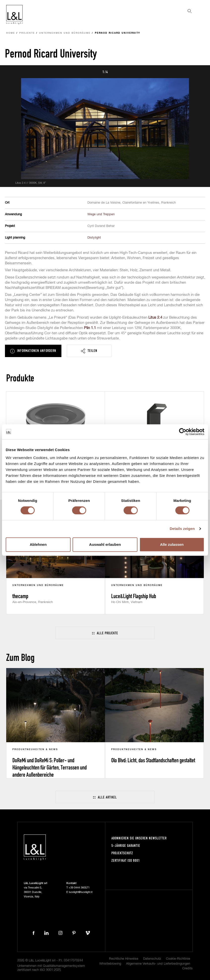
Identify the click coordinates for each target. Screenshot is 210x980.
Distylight (94, 238)
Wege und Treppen (101, 214)
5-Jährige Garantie (126, 845)
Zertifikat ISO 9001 (126, 860)
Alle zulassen (172, 544)
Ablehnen (38, 544)
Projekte (27, 33)
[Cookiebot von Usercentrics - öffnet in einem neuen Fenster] (183, 432)
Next (201, 72)
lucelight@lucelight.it (81, 892)
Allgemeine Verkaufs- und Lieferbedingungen (158, 964)
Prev (9, 72)
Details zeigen (182, 529)
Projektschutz (122, 853)
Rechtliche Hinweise (124, 959)
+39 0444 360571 (79, 888)
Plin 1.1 (90, 328)
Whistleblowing (110, 964)
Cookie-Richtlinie (178, 959)
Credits (187, 968)
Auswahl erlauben (105, 544)
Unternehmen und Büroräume (65, 33)
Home (11, 33)
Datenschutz (152, 959)
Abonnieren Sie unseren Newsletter (139, 838)
